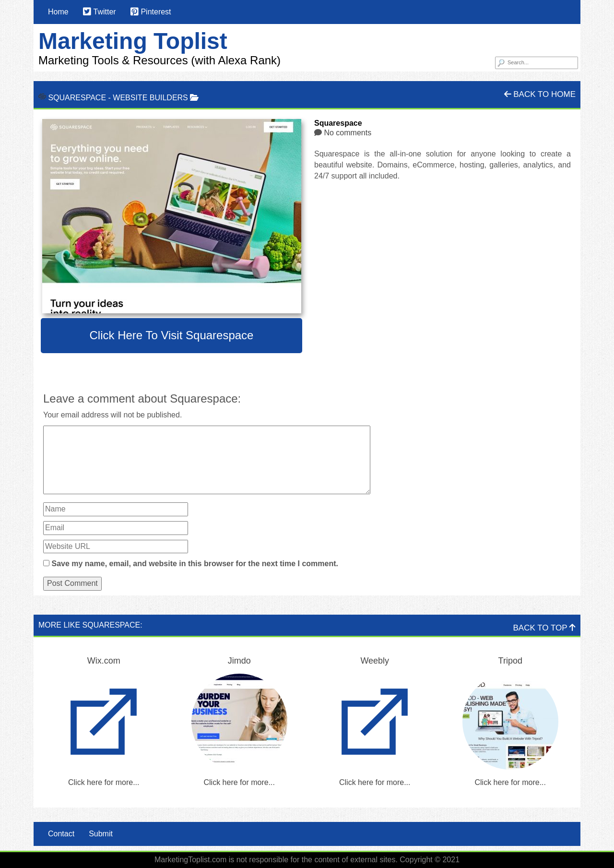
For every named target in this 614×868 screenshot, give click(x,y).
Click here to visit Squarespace (172, 335)
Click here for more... (104, 782)
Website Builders (150, 98)
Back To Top (544, 628)
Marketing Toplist (133, 41)
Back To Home (540, 94)
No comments (348, 133)
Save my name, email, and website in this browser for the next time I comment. (195, 564)
